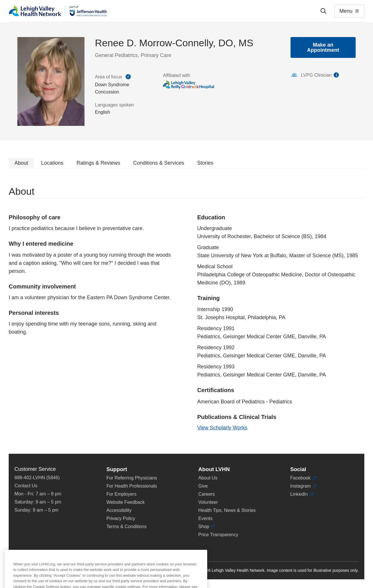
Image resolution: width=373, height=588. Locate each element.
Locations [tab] (52, 163)
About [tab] (21, 163)
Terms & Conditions (127, 527)
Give (203, 486)
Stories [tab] (205, 163)
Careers (206, 494)
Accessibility (119, 510)
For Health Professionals (132, 486)
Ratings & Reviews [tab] (98, 163)
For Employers (122, 494)
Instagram (303, 486)
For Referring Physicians (132, 478)
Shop (206, 527)
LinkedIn (302, 494)
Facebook (303, 478)
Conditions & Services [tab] (159, 163)
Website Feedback (126, 502)
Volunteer (208, 502)
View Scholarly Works (222, 428)
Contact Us (26, 486)
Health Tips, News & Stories (227, 510)
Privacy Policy (121, 518)
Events (205, 518)
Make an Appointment (323, 47)
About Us (208, 478)
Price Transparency (218, 535)
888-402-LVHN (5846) (37, 478)
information (336, 75)
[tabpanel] (186, 311)
